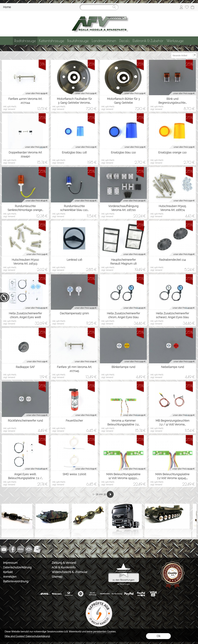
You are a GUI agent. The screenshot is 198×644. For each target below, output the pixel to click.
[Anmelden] (181, 7)
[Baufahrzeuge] (78, 41)
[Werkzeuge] (175, 41)
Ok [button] (158, 636)
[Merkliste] (187, 7)
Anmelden (10, 577)
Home (7, 7)
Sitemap (57, 577)
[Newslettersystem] (37, 549)
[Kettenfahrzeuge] (52, 41)
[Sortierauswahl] (184, 55)
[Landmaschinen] (104, 41)
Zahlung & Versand (64, 563)
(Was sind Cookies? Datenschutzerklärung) (27, 636)
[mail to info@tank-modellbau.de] (4, 549)
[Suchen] (99, 7)
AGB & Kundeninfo (64, 567)
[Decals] (124, 41)
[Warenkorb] (192, 7)
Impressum (10, 563)
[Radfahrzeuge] (25, 41)
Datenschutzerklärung (17, 567)
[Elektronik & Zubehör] (148, 41)
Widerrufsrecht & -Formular (70, 572)
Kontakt (8, 572)
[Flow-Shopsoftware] (29, 549)
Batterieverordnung (16, 581)
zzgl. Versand (9, 109)
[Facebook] (12, 549)
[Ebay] (21, 549)
